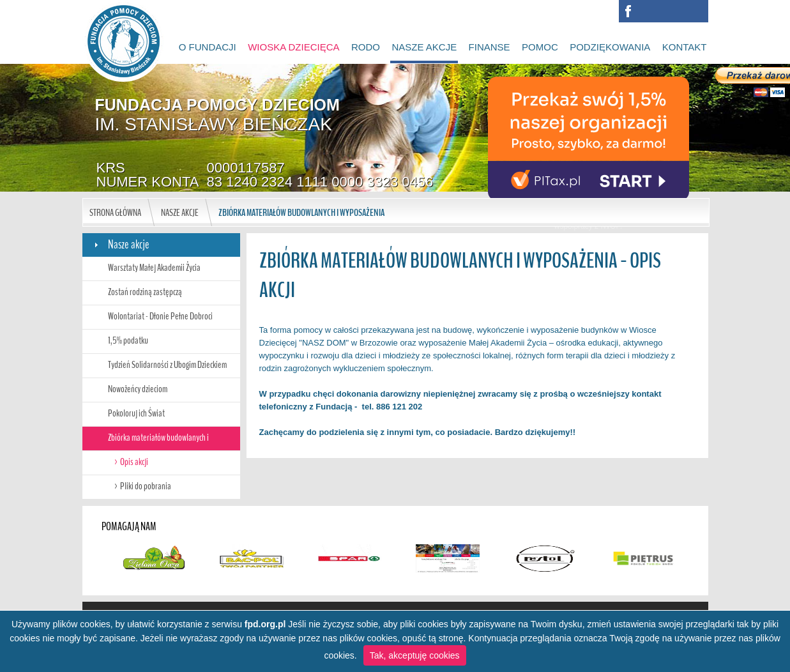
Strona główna (115, 213)
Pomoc (540, 47)
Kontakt (685, 47)
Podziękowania (610, 47)
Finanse (490, 47)
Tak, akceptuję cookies (415, 655)
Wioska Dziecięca (293, 47)
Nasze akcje (424, 47)
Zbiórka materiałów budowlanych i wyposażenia (301, 213)
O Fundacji (208, 47)
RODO (366, 47)
